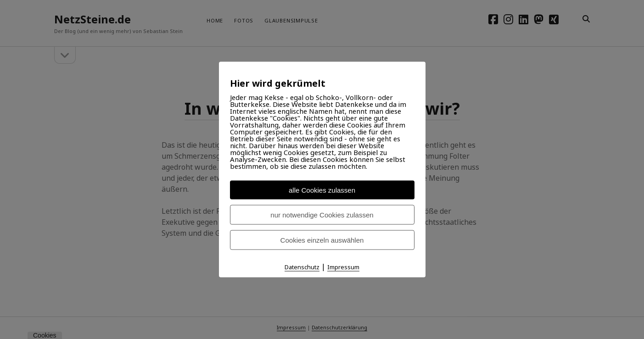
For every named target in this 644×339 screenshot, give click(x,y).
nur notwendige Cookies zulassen (322, 215)
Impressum (343, 267)
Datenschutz (302, 267)
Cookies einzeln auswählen (322, 240)
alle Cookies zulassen (322, 190)
